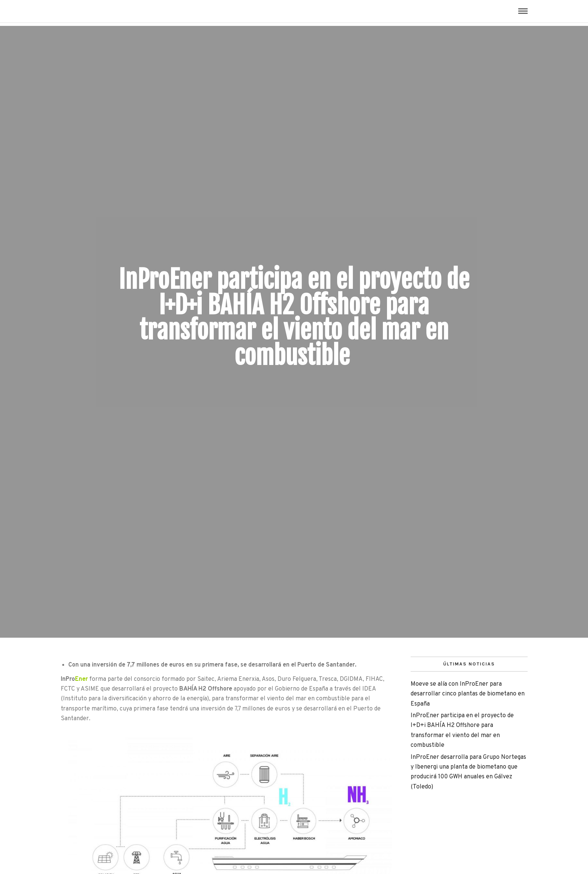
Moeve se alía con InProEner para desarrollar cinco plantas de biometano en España (468, 694)
